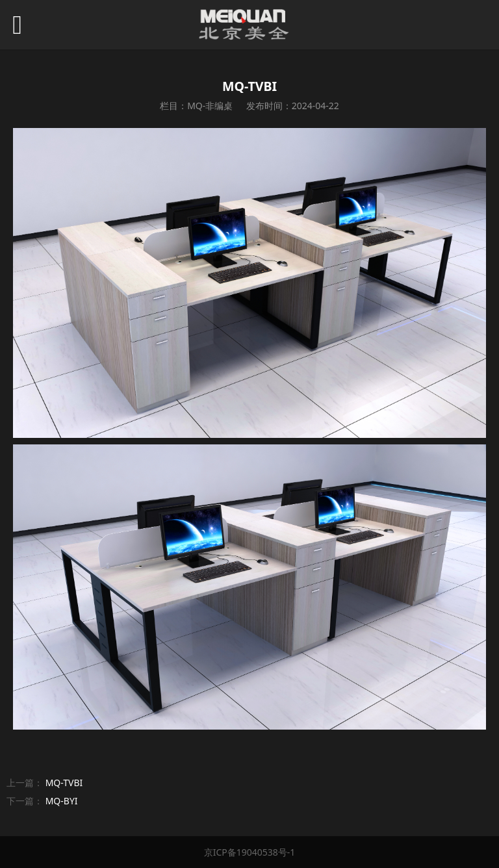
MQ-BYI (62, 801)
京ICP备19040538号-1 (250, 852)
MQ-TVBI (64, 783)
